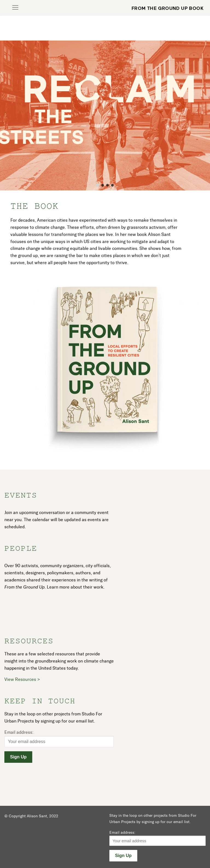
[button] (98, 185)
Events (21, 495)
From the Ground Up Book (167, 8)
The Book (34, 206)
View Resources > (22, 679)
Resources (29, 641)
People (21, 548)
